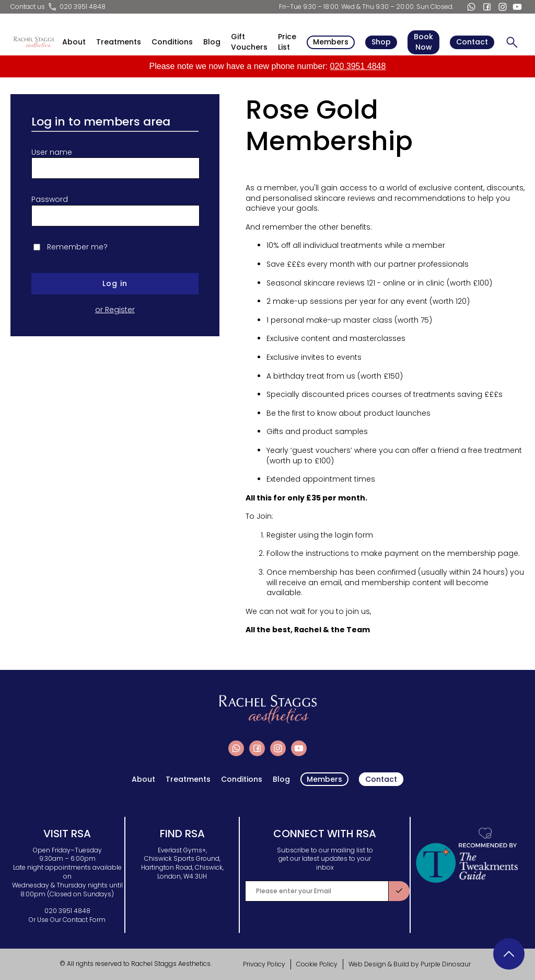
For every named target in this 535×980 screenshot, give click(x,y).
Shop (381, 42)
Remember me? (77, 247)
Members (331, 42)
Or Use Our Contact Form (67, 920)
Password (50, 200)
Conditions (172, 42)
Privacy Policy (264, 964)
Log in (115, 283)
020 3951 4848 (358, 66)
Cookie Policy (317, 964)
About (74, 42)
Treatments (119, 42)
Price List (287, 42)
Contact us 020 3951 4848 (58, 7)
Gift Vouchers (249, 42)
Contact (472, 42)
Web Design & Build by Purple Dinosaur (410, 964)
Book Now (423, 42)
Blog (212, 42)
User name (52, 152)
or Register (115, 310)
